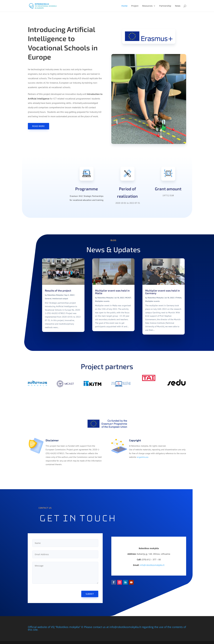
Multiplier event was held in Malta (112, 292)
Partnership (165, 6)
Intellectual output (60, 298)
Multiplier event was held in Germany (163, 292)
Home (124, 6)
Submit (90, 594)
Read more (39, 126)
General (48, 298)
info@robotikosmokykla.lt (152, 565)
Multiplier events (102, 301)
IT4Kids (178, 298)
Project (135, 6)
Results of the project (58, 290)
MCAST (128, 298)
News (178, 6)
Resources (147, 6)
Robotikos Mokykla (55, 295)
